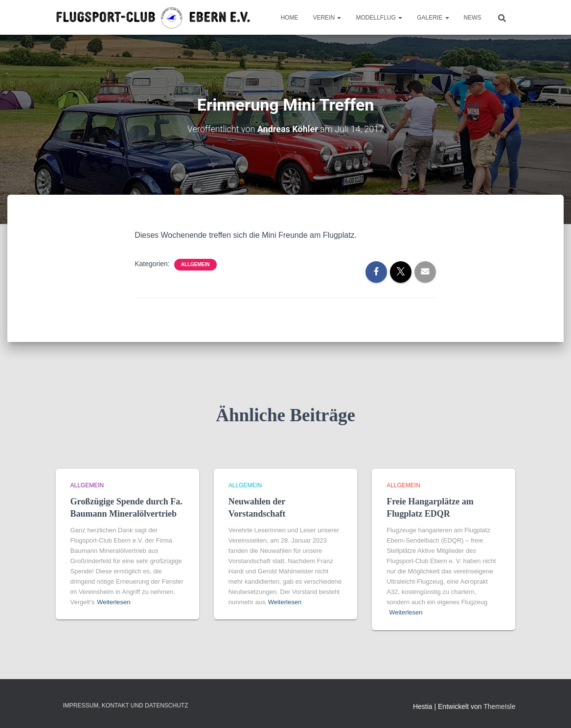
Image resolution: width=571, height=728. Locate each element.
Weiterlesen (114, 602)
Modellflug (379, 18)
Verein (327, 18)
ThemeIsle (499, 706)
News (473, 18)
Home (289, 18)
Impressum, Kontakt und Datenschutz (126, 705)
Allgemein (195, 264)
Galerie (433, 18)
